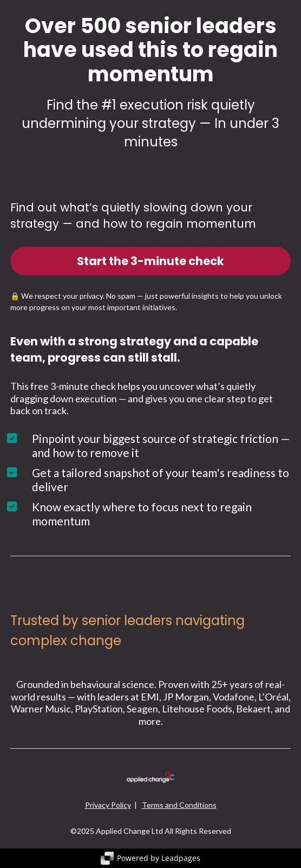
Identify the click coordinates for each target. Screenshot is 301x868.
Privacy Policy (108, 805)
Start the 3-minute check (150, 261)
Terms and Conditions (179, 805)
